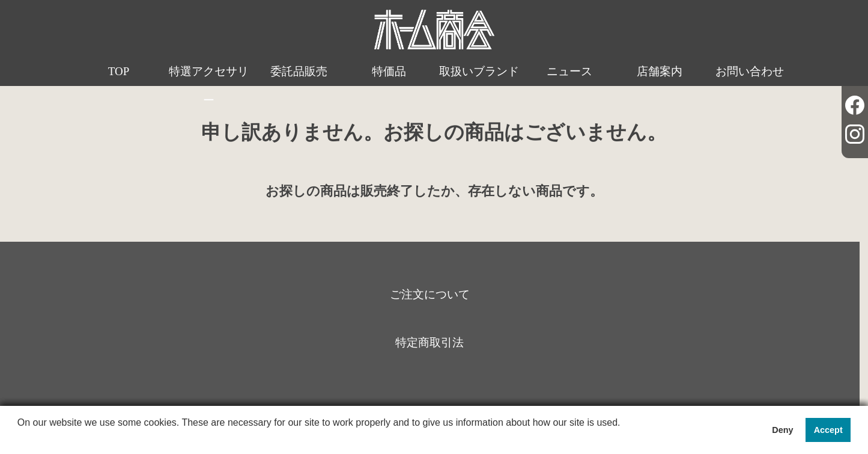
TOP (119, 71)
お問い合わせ (750, 71)
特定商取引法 (429, 342)
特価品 (389, 71)
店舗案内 (660, 71)
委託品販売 (299, 71)
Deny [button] (782, 430)
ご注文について (430, 294)
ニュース (569, 71)
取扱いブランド (479, 71)
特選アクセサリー (209, 86)
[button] (19, 438)
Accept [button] (828, 430)
